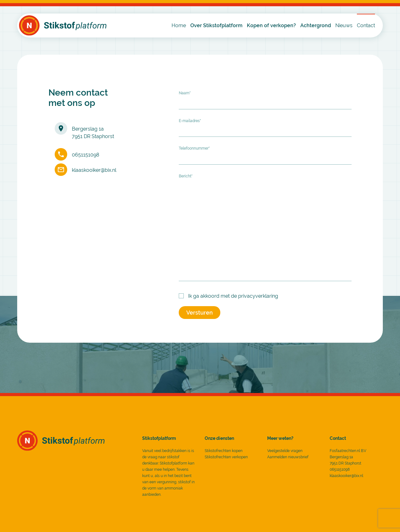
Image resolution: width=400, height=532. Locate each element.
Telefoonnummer (194, 148)
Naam (185, 93)
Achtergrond (316, 25)
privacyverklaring (258, 296)
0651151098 (85, 155)
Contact (366, 25)
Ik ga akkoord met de (233, 296)
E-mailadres (190, 121)
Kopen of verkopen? (271, 25)
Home (179, 25)
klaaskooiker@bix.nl (94, 170)
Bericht (186, 176)
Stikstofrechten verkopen (226, 457)
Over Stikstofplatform (216, 25)
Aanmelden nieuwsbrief (288, 457)
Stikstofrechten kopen (224, 451)
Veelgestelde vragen (285, 451)
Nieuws (344, 25)
